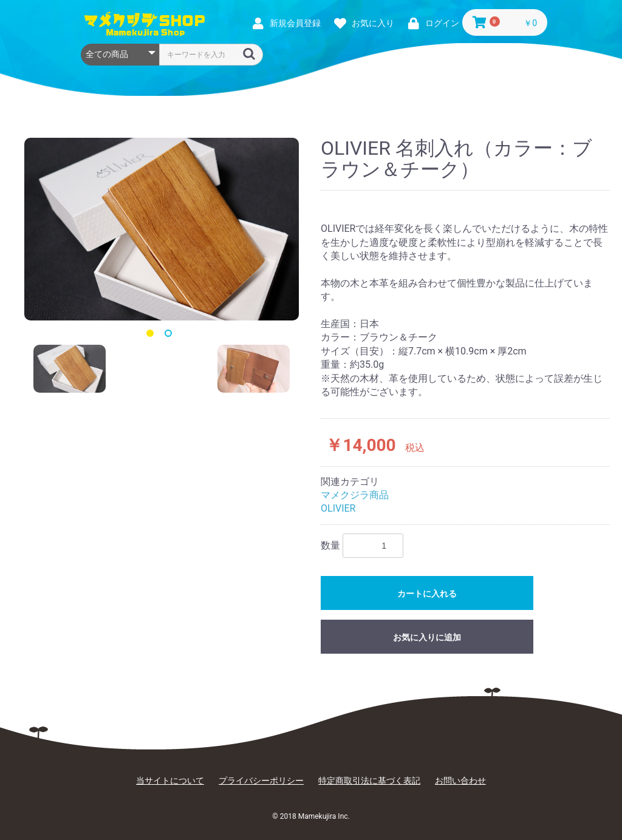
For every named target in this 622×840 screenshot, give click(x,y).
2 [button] (171, 336)
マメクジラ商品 (355, 495)
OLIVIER (338, 508)
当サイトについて (170, 781)
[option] (162, 229)
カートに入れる (427, 594)
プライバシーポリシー (261, 781)
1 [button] (152, 336)
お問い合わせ (460, 781)
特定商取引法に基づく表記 (369, 781)
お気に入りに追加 (427, 637)
